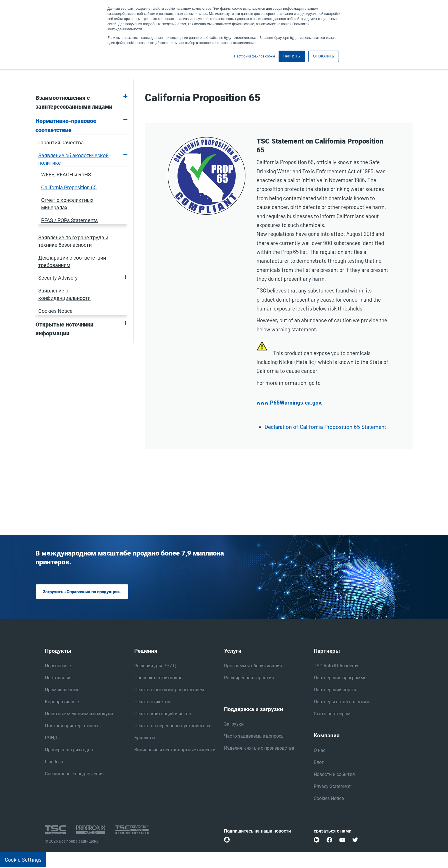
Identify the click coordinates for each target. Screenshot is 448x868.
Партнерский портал (336, 690)
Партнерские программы (341, 678)
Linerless (54, 762)
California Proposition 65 (69, 187)
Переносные (58, 666)
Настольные (58, 678)
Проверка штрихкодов (69, 750)
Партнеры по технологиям (342, 702)
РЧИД (51, 738)
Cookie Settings (23, 860)
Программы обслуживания (253, 666)
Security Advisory (58, 278)
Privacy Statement (332, 787)
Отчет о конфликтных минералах (67, 204)
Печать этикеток (152, 702)
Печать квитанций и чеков (163, 714)
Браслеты (145, 738)
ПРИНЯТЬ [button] (292, 56)
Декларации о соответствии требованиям (72, 261)
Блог (319, 763)
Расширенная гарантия (249, 678)
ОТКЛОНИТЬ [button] (324, 56)
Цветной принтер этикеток (73, 726)
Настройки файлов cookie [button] (255, 56)
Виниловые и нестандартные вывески (175, 750)
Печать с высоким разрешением (169, 690)
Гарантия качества (61, 143)
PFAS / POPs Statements (69, 220)
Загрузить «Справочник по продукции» (85, 592)
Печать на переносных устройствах (172, 726)
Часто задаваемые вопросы (254, 737)
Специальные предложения (74, 774)
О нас (320, 751)
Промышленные (62, 690)
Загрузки (234, 725)
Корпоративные (62, 702)
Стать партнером (332, 714)
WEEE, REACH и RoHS (66, 175)
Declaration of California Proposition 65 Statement (325, 427)
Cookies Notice (55, 311)
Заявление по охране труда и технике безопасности (73, 241)
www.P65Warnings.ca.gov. (290, 403)
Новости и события (334, 775)
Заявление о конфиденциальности (64, 294)
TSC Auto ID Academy (336, 666)
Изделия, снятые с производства (259, 749)
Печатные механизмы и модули (79, 714)
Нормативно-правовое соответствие (66, 126)
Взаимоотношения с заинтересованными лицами (74, 102)
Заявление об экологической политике (73, 159)
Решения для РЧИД (155, 666)
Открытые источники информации (64, 329)
